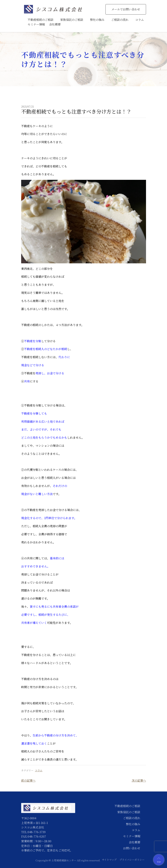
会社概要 (55, 24)
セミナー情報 (36, 24)
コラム (140, 20)
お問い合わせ (132, 848)
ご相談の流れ (120, 20)
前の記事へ (28, 780)
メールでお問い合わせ (126, 9)
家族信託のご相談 (72, 20)
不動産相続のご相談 (41, 20)
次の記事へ (139, 780)
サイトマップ (109, 860)
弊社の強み (97, 20)
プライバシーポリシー (132, 860)
